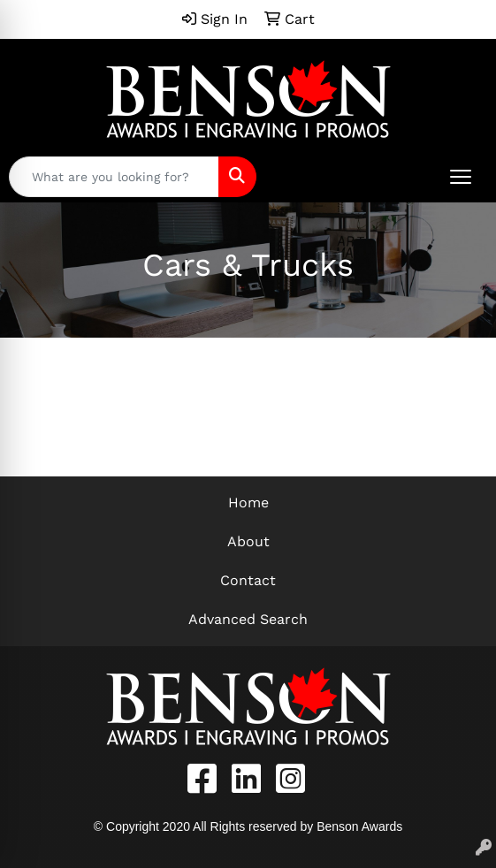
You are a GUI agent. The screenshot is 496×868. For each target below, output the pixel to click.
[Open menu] (461, 177)
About (248, 541)
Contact (248, 580)
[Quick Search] (114, 177)
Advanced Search (248, 619)
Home (248, 503)
